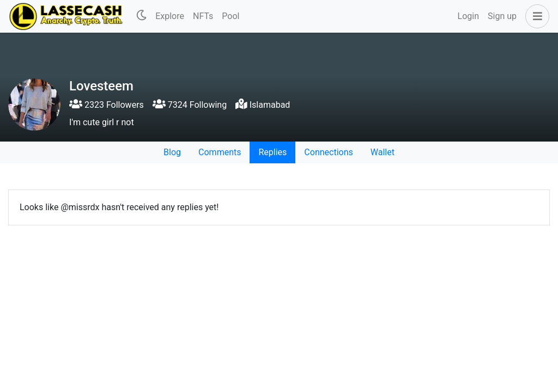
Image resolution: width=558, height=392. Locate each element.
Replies (272, 152)
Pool (231, 16)
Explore (170, 16)
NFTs (203, 16)
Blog (172, 152)
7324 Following (190, 105)
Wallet (383, 152)
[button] (535, 16)
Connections (328, 152)
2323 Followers (107, 105)
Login (468, 16)
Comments (220, 152)
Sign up (502, 16)
